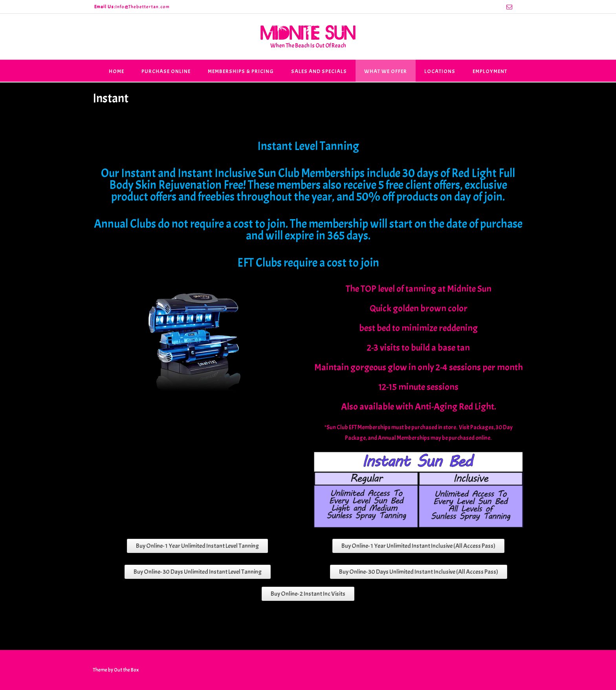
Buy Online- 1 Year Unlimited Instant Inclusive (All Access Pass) (418, 546)
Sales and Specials (319, 71)
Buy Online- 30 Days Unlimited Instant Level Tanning (198, 572)
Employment (490, 71)
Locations (440, 71)
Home (116, 71)
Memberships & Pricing (241, 71)
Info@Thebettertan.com (143, 7)
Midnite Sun (308, 32)
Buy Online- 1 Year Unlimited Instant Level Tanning (197, 546)
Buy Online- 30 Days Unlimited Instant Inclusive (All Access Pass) (419, 572)
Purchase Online (166, 71)
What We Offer (386, 71)
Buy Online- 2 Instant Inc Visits (308, 594)
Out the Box (126, 670)
